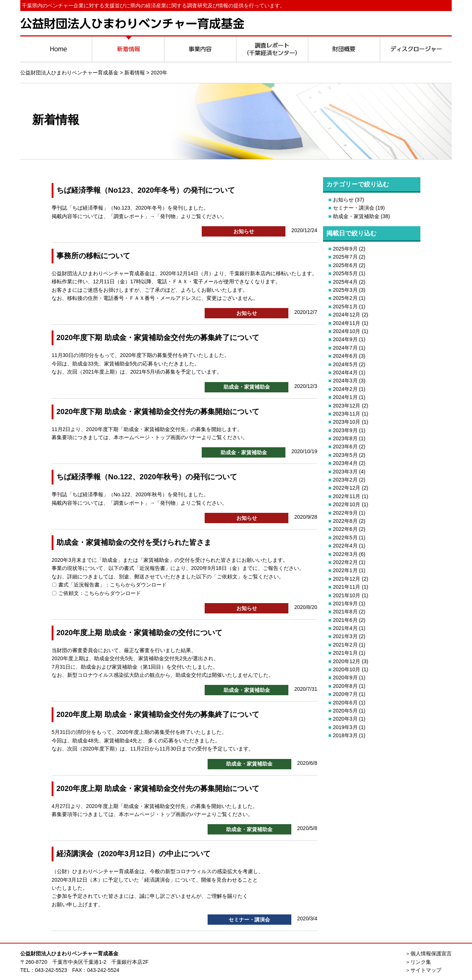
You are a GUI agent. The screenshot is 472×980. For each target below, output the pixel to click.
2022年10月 (347, 504)
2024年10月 (347, 331)
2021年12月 (347, 579)
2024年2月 (345, 389)
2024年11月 (347, 323)
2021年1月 (345, 653)
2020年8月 (345, 686)
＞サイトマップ (423, 970)
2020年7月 (345, 694)
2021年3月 (345, 636)
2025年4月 (345, 282)
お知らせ (343, 200)
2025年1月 (345, 307)
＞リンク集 (418, 962)
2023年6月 (345, 447)
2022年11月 (347, 496)
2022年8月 (345, 521)
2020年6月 (345, 703)
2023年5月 (345, 455)
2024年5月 (345, 364)
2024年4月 (345, 372)
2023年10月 (347, 422)
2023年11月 (347, 414)
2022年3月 (345, 554)
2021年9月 (345, 603)
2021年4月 (345, 628)
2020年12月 (347, 661)
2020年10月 (347, 669)
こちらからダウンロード (138, 585)
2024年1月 (345, 397)
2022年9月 (345, 513)
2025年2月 (345, 298)
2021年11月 (347, 587)
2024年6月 (345, 356)
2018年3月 (345, 735)
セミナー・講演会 (354, 208)
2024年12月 (347, 315)
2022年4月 (345, 546)
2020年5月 (345, 711)
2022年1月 (345, 570)
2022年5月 (345, 538)
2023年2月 (345, 480)
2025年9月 (345, 249)
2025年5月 (345, 273)
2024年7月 (345, 348)
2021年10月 (347, 595)
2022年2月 (345, 562)
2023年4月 (345, 463)
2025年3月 (345, 290)
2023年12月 (347, 406)
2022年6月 (345, 529)
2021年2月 (345, 645)
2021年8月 (345, 612)
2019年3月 (345, 727)
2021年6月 (345, 620)
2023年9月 (345, 430)
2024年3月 (345, 381)
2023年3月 (345, 472)
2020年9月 (345, 678)
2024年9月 (345, 339)
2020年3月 (345, 719)
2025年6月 (345, 265)
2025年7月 (345, 257)
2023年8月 (345, 438)
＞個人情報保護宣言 (428, 953)
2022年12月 (347, 488)
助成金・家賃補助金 (356, 216)
